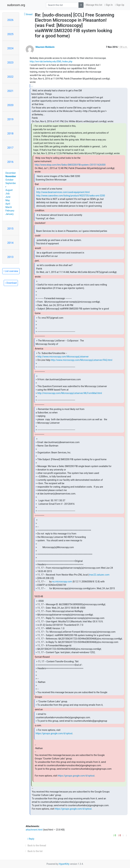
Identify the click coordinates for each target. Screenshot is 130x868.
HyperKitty (64, 864)
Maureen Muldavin (45, 47)
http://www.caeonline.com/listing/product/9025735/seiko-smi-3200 (71, 196)
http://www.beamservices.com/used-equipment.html (63, 192)
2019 (10, 119)
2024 (10, 48)
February (10, 211)
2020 (10, 105)
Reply (31, 839)
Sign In (109, 5)
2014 (10, 243)
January (10, 214)
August (9, 190)
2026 (10, 20)
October (10, 180)
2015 (10, 229)
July (8, 193)
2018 (10, 133)
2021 (10, 91)
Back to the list (33, 851)
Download (11, 283)
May (8, 200)
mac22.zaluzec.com (99, 575)
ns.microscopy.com (62, 582)
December (11, 173)
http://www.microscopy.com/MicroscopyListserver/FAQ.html (82, 360)
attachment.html (34, 830)
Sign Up (120, 5)
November (11, 176)
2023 (10, 62)
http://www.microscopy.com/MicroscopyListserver (63, 357)
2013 (10, 257)
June (8, 197)
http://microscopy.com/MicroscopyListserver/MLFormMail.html (70, 393)
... (32, 86)
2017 (10, 148)
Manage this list (93, 5)
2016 (10, 162)
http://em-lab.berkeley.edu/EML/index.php (51, 61)
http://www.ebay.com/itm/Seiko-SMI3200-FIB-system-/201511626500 (70, 165)
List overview (11, 271)
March (9, 207)
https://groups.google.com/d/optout (54, 733)
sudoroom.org (16, 5)
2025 (10, 34)
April (8, 204)
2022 (10, 77)
